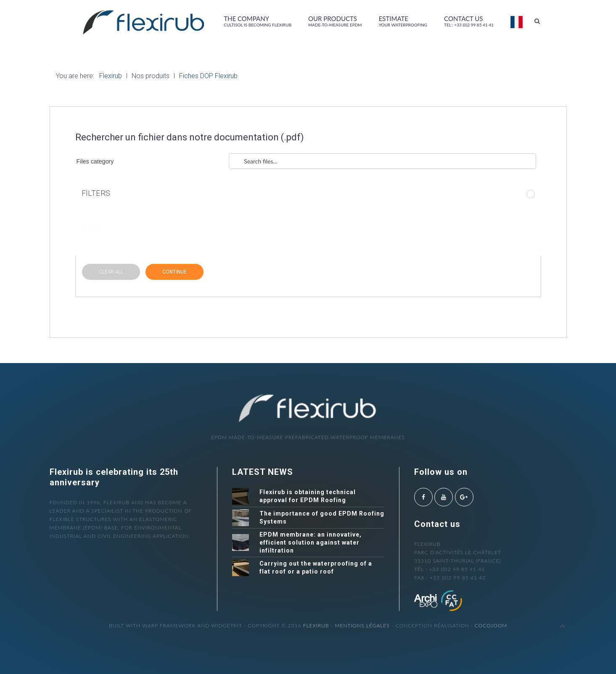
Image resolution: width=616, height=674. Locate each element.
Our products (335, 21)
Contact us (469, 21)
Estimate (403, 21)
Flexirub (316, 625)
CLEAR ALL (111, 272)
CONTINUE (174, 272)
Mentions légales (362, 625)
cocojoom (491, 625)
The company (258, 21)
